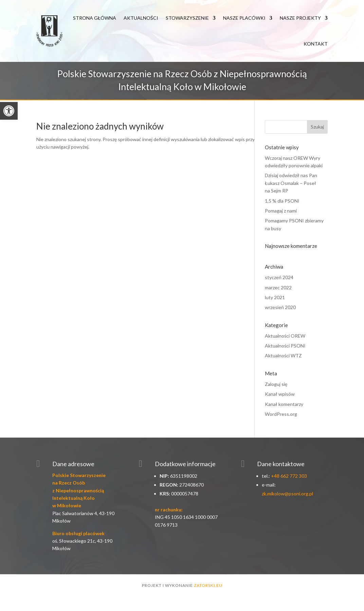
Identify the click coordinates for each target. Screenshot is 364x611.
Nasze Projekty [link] (300, 18)
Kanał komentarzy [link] (284, 404)
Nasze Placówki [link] (244, 18)
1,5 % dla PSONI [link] (282, 201)
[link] (9, 111)
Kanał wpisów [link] (280, 394)
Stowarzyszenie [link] (187, 18)
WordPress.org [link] (281, 414)
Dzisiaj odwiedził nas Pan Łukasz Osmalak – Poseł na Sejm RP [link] (291, 183)
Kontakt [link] (316, 44)
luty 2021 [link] (275, 297)
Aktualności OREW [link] (285, 336)
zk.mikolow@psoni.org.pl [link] (287, 494)
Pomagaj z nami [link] (281, 211)
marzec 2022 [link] (278, 287)
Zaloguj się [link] (276, 384)
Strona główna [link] (95, 18)
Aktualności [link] (141, 18)
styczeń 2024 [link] (279, 277)
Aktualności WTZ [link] (283, 355)
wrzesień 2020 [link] (280, 307)
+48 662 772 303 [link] (289, 476)
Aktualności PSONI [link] (285, 346)
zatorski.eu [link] (208, 585)
